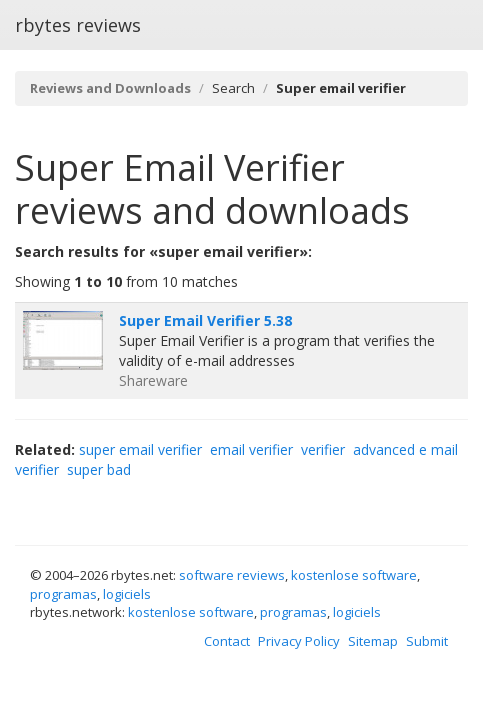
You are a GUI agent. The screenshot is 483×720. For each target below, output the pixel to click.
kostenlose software (354, 575)
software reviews (232, 575)
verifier (323, 449)
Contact (227, 641)
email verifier (251, 449)
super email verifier (140, 449)
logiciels (127, 594)
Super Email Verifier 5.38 (205, 320)
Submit (427, 641)
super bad (99, 469)
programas (63, 594)
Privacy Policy (299, 641)
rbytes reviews (78, 25)
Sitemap (373, 641)
